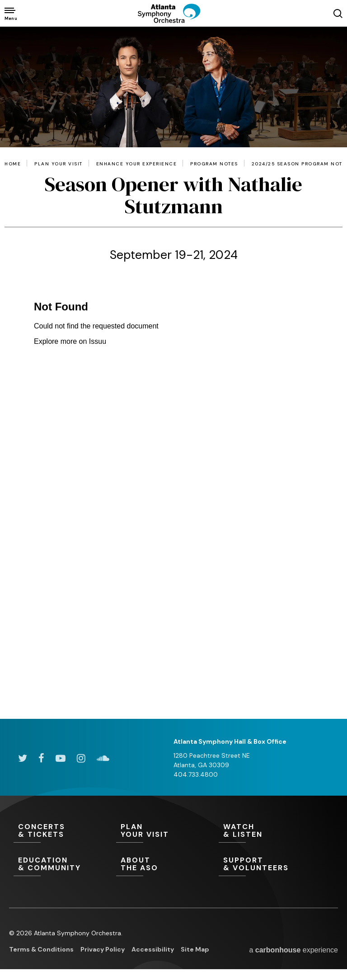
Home (13, 164)
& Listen (270, 831)
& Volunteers (270, 864)
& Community (65, 864)
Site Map (195, 949)
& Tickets (65, 831)
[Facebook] (41, 758)
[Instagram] (81, 758)
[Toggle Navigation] (10, 13)
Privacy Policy (103, 949)
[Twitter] (23, 758)
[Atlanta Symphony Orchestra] (173, 21)
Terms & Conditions (41, 949)
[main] (173, 373)
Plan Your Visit (59, 164)
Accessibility (153, 949)
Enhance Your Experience (137, 164)
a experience (293, 950)
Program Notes (214, 164)
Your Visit (167, 831)
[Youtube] (61, 758)
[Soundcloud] (103, 758)
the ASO (167, 864)
